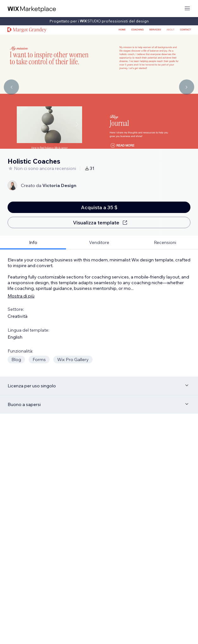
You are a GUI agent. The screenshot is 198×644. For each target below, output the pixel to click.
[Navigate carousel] (11, 87)
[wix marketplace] (32, 9)
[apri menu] (187, 9)
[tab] (33, 243)
